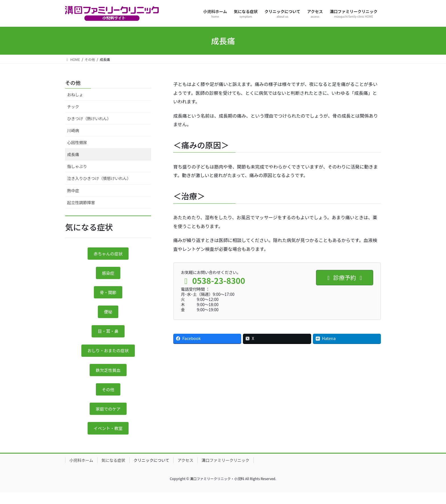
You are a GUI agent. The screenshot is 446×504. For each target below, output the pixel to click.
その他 (73, 83)
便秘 (108, 316)
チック (73, 106)
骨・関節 (108, 295)
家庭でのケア (108, 419)
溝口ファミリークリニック (226, 472)
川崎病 (73, 130)
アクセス (185, 472)
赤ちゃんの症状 (108, 254)
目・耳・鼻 (108, 336)
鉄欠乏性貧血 (108, 378)
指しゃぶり (77, 166)
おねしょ (75, 95)
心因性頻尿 (77, 142)
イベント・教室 (108, 439)
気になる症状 (113, 472)
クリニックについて (152, 472)
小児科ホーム (81, 472)
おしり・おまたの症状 (108, 357)
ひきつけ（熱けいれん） (89, 118)
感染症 (108, 275)
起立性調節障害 (81, 202)
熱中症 (73, 190)
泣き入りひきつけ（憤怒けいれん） (99, 178)
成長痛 (73, 154)
